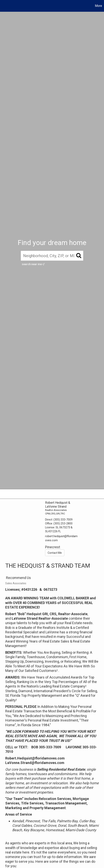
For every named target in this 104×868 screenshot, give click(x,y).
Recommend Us (18, 578)
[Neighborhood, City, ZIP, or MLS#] (52, 256)
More (98, 6)
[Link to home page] (3, 6)
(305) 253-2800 (63, 523)
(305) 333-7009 (63, 520)
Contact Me (55, 553)
